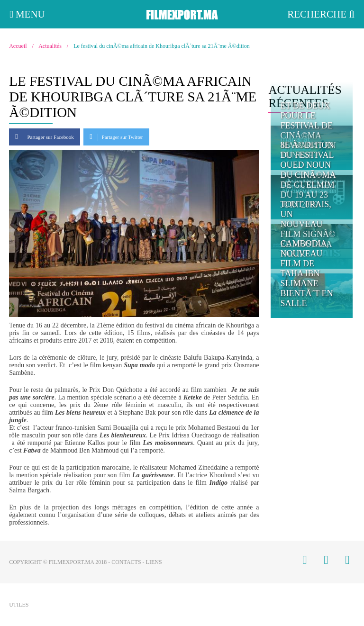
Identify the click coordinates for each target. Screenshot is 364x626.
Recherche (321, 14)
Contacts (126, 562)
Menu (27, 14)
